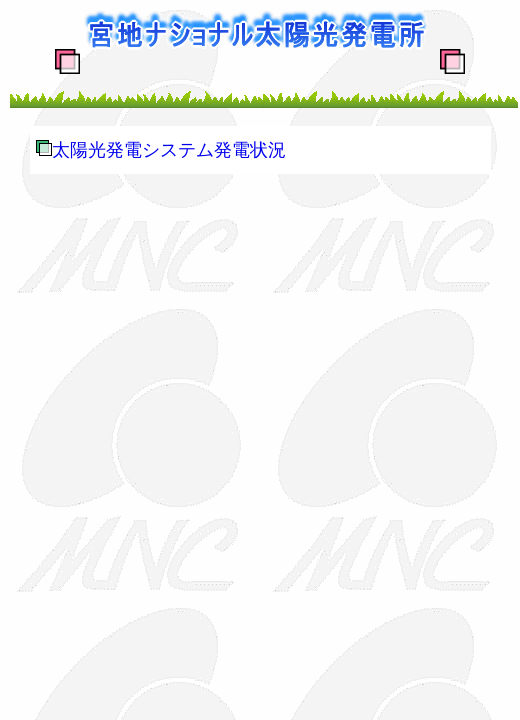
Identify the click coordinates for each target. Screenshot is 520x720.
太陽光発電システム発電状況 (169, 150)
